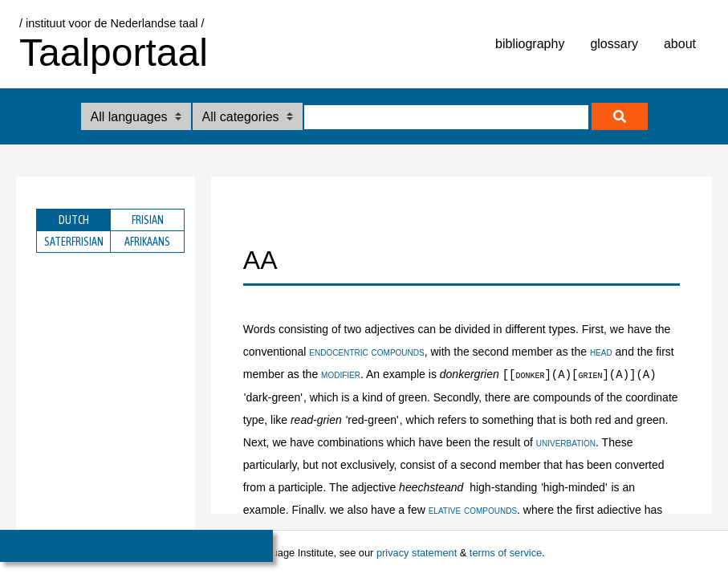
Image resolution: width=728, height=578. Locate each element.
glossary (614, 44)
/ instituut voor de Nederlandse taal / (112, 23)
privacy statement (417, 553)
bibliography (530, 44)
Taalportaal (114, 53)
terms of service (506, 553)
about (680, 44)
